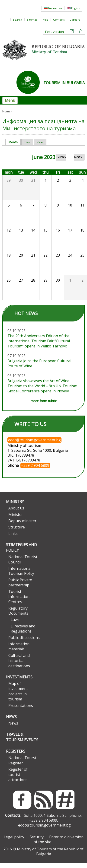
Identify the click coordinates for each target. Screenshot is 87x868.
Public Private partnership (20, 587)
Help (45, 20)
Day (16, 111)
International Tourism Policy (21, 576)
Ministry (15, 506)
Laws (15, 624)
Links (13, 538)
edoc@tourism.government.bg (44, 830)
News (11, 722)
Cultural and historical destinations (19, 666)
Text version (54, 32)
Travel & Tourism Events (22, 742)
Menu (10, 100)
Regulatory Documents (18, 615)
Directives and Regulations (23, 633)
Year (40, 147)
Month (15, 147)
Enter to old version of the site (59, 844)
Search (18, 20)
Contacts (59, 20)
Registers (16, 756)
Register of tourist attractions (18, 779)
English (73, 8)
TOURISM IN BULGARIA (64, 83)
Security (37, 842)
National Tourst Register (22, 765)
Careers (75, 20)
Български (53, 8)
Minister (16, 519)
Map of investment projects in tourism (18, 696)
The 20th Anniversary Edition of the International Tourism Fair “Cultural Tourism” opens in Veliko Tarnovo (39, 346)
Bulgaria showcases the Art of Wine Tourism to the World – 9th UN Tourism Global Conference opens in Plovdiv (42, 391)
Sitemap (32, 20)
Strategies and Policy (21, 552)
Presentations (21, 710)
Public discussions (24, 642)
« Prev (62, 162)
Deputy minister (22, 526)
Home (6, 111)
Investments (19, 682)
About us (16, 513)
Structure (17, 532)
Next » (78, 162)
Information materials (19, 651)
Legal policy (14, 842)
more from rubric (44, 406)
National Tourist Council (23, 564)
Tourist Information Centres (19, 601)
